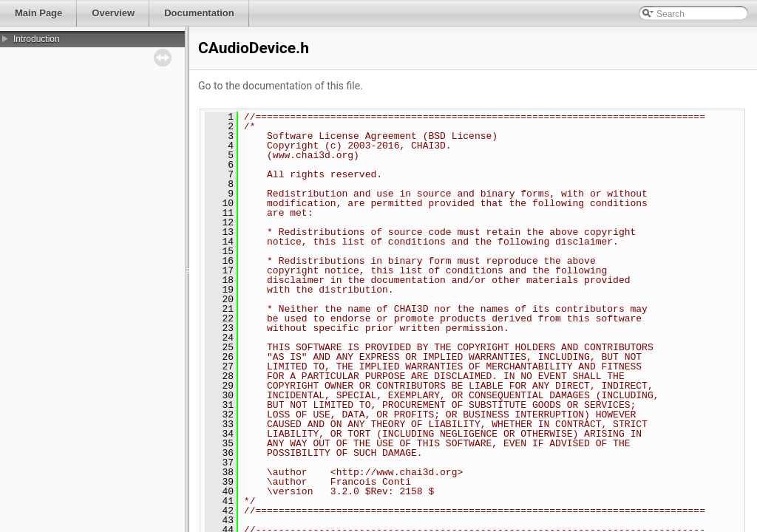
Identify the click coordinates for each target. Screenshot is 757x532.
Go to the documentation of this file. (281, 86)
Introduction (37, 39)
